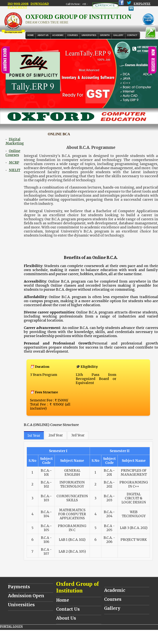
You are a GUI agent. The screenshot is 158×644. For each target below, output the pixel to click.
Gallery (118, 35)
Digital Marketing (15, 141)
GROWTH (105, 35)
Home (31, 35)
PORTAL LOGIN (11, 626)
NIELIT (15, 170)
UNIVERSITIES (89, 35)
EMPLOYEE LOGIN (142, 5)
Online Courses (13, 153)
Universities (21, 605)
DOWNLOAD (40, 4)
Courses (113, 599)
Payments (19, 587)
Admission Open (26, 596)
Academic (115, 590)
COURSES (73, 35)
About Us (43, 35)
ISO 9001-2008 (18, 4)
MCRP (14, 163)
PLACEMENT (17, 7)
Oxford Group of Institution (77, 587)
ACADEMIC (58, 35)
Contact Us (68, 609)
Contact (132, 35)
